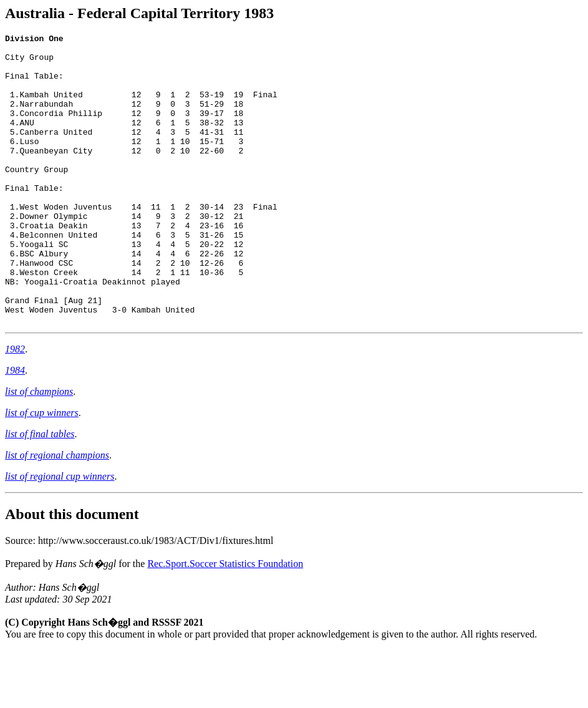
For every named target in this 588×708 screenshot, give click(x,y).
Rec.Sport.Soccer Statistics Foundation (225, 622)
